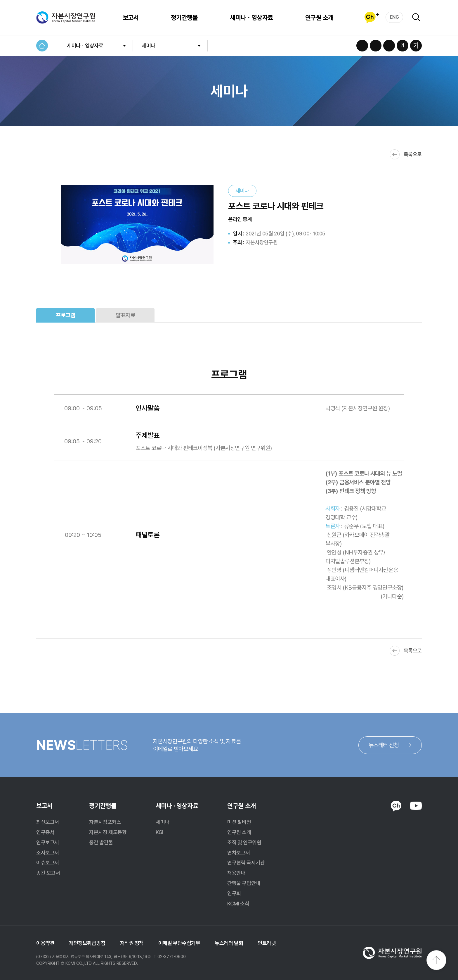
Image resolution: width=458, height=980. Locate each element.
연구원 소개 (319, 18)
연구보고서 (48, 842)
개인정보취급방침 (87, 943)
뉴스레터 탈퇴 (229, 943)
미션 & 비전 (239, 822)
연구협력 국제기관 (246, 863)
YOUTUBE (416, 806)
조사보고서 (48, 853)
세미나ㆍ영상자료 (251, 18)
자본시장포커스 (105, 822)
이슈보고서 (48, 863)
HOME (42, 46)
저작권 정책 (132, 943)
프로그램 (65, 315)
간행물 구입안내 (244, 883)
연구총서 (45, 832)
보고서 (131, 18)
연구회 (234, 893)
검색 (416, 17)
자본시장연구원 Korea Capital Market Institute (66, 18)
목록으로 (413, 154)
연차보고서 (239, 853)
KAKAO (396, 806)
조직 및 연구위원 (244, 842)
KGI (159, 832)
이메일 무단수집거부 (179, 943)
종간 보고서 (48, 873)
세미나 (149, 45)
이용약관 (45, 943)
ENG (394, 17)
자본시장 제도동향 (108, 832)
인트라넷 (267, 943)
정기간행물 (184, 18)
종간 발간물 (101, 842)
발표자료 (125, 315)
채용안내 (236, 873)
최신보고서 (48, 822)
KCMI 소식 (238, 904)
